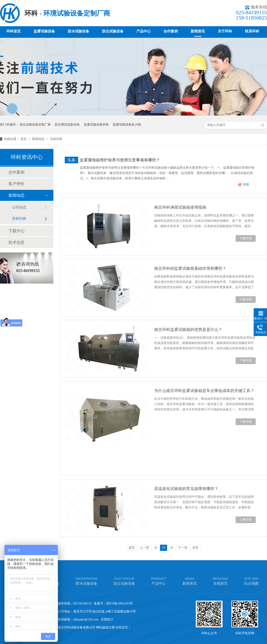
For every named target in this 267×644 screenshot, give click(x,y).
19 (164, 548)
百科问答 (56, 139)
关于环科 (225, 31)
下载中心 (16, 231)
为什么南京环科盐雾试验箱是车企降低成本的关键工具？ (204, 391)
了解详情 (246, 238)
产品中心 (144, 31)
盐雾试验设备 (44, 31)
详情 (246, 185)
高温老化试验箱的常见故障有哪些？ (186, 489)
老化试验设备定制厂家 (35, 125)
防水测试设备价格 (67, 125)
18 (156, 548)
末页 (195, 548)
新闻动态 (39, 139)
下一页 (183, 548)
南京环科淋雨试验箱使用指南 (180, 207)
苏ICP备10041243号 (120, 603)
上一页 (144, 548)
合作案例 (171, 31)
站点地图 (251, 581)
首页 (24, 139)
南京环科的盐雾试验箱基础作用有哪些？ (190, 268)
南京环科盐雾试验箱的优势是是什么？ (188, 330)
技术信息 (16, 242)
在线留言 (220, 581)
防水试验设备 (79, 31)
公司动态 (19, 207)
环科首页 (14, 31)
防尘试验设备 (113, 31)
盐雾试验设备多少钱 (127, 125)
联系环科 (252, 31)
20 (172, 548)
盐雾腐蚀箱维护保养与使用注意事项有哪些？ (120, 160)
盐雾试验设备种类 (96, 125)
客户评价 (16, 184)
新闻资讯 (198, 31)
